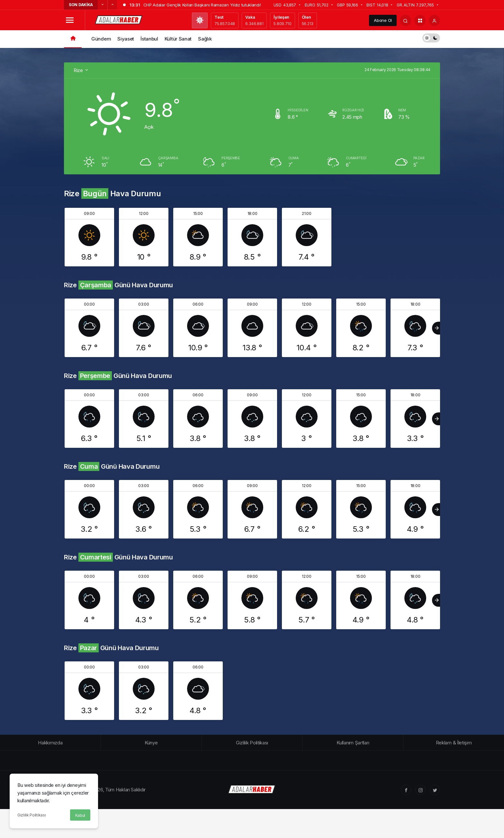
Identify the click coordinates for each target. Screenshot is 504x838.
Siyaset (126, 39)
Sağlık (205, 39)
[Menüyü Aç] (70, 20)
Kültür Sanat (178, 39)
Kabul (80, 815)
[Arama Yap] (405, 20)
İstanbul (149, 39)
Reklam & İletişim (454, 743)
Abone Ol (383, 20)
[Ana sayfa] (73, 39)
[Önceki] (103, 5)
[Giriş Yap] (434, 20)
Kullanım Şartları (353, 743)
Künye (151, 743)
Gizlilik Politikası (32, 815)
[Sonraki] (112, 5)
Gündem (101, 39)
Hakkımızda (50, 743)
